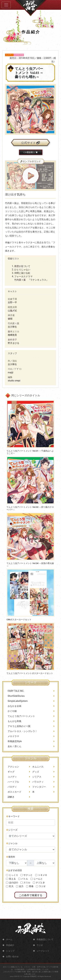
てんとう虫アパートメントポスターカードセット (30, 673)
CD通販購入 (30, 152)
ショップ (10, 951)
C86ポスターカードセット (19, 620)
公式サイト (31, 143)
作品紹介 (10, 945)
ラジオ (40, 945)
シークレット (43, 951)
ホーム (9, 939)
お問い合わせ (12, 957)
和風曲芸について (45, 939)
